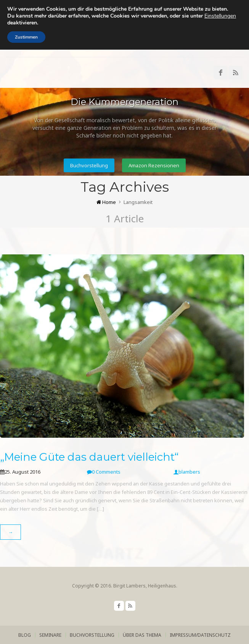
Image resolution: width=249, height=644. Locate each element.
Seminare (50, 635)
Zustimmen (26, 37)
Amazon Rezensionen (154, 165)
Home (106, 202)
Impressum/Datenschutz (200, 635)
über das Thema (142, 635)
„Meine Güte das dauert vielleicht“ (89, 457)
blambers (187, 472)
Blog (25, 635)
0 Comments (104, 472)
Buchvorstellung (89, 165)
